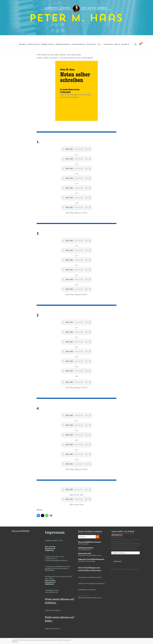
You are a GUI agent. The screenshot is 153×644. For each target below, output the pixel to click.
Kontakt (124, 44)
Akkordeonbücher (62, 44)
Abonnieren (117, 561)
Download (107, 44)
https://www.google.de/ (53, 610)
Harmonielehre (78, 44)
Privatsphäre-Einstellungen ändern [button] (90, 577)
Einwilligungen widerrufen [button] (87, 590)
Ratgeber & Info (47, 44)
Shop (116, 44)
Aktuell (22, 44)
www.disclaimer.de (51, 592)
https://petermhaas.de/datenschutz (90, 555)
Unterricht (90, 44)
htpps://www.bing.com (52, 629)
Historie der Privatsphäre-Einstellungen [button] (91, 583)
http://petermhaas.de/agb (87, 561)
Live (99, 44)
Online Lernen (33, 44)
